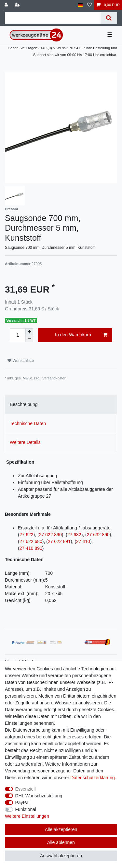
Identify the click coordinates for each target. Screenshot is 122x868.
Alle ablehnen (61, 842)
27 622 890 (50, 535)
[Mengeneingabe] (18, 335)
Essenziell (26, 789)
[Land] (80, 5)
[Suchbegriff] (53, 18)
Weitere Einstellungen (27, 816)
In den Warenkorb (81, 335)
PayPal (22, 803)
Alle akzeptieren (61, 829)
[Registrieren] (18, 5)
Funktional (26, 809)
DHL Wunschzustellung (39, 796)
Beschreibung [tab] (24, 404)
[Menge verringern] (29, 339)
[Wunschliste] (89, 5)
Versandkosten (54, 378)
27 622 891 (59, 541)
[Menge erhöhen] (29, 332)
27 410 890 (31, 548)
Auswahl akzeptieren (61, 856)
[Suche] (109, 18)
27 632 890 (98, 535)
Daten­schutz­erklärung (93, 778)
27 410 (83, 541)
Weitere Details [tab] (25, 442)
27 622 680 (31, 541)
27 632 (74, 535)
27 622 (27, 535)
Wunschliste (21, 361)
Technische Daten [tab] (28, 423)
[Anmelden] (7, 5)
